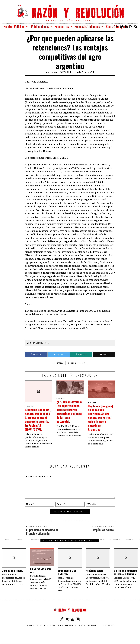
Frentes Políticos (14, 26)
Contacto (50, 629)
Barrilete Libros (67, 629)
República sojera (95, 575)
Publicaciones (40, 26)
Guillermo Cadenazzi (76, 363)
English (92, 629)
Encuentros (62, 26)
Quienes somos (33, 629)
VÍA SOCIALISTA (107, 629)
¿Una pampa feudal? (13, 575)
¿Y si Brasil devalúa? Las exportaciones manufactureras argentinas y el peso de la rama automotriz (68, 413)
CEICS (82, 629)
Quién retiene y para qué (41, 574)
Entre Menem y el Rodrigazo (67, 576)
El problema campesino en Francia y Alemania (126, 576)
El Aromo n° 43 (87, 72)
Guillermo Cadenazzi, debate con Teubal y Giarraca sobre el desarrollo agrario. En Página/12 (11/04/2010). (38, 421)
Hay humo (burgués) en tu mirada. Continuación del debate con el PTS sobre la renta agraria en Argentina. (101, 419)
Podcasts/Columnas (87, 26)
